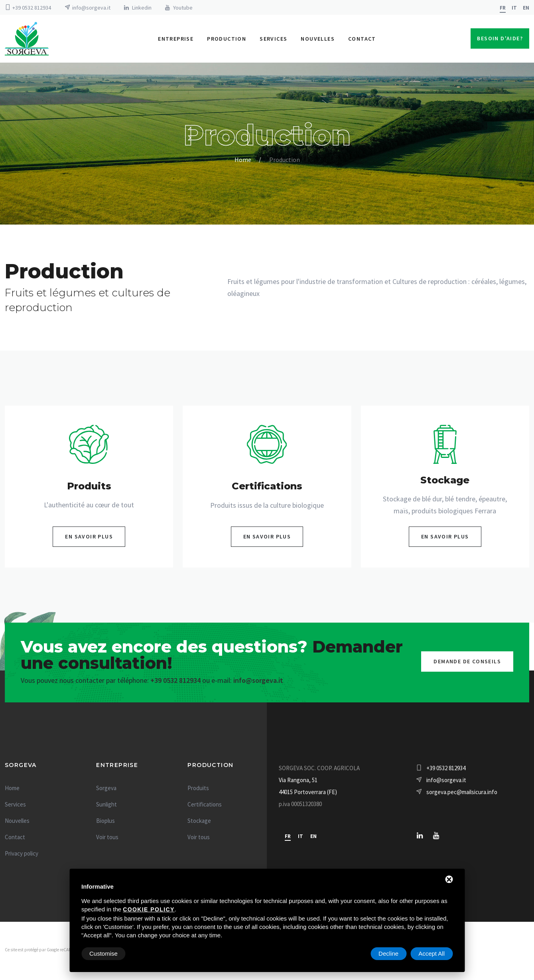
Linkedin (142, 8)
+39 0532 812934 (32, 8)
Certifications (205, 807)
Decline (388, 953)
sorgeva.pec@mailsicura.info (462, 794)
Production (227, 40)
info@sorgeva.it (91, 8)
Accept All (432, 953)
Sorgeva (106, 790)
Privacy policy (22, 856)
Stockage (199, 823)
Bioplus (105, 823)
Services (273, 40)
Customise (103, 953)
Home (243, 162)
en (526, 8)
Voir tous (107, 839)
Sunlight (106, 807)
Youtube (183, 8)
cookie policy (149, 909)
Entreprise (176, 40)
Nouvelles (318, 40)
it (514, 8)
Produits (198, 790)
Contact (362, 40)
